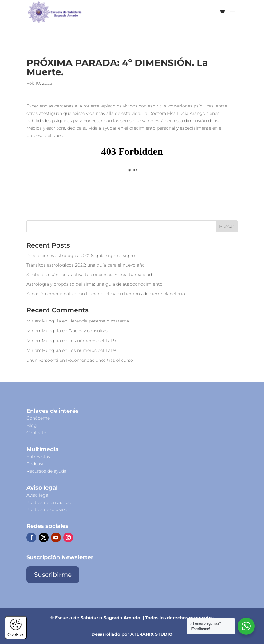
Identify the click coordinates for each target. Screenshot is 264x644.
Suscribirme (53, 575)
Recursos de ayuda (46, 471)
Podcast (35, 464)
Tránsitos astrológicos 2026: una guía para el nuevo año (86, 265)
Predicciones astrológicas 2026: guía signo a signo (81, 256)
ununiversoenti (42, 360)
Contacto (36, 433)
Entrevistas (38, 457)
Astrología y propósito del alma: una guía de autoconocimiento (95, 284)
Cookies (16, 632)
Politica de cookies (47, 509)
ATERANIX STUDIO (152, 634)
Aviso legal (38, 495)
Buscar (227, 226)
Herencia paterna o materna (99, 321)
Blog (32, 425)
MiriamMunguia (44, 321)
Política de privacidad (49, 502)
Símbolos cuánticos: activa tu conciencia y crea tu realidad (89, 275)
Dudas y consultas (88, 331)
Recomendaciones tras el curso (100, 360)
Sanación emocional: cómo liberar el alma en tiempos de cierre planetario (106, 294)
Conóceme (38, 418)
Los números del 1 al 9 (92, 341)
